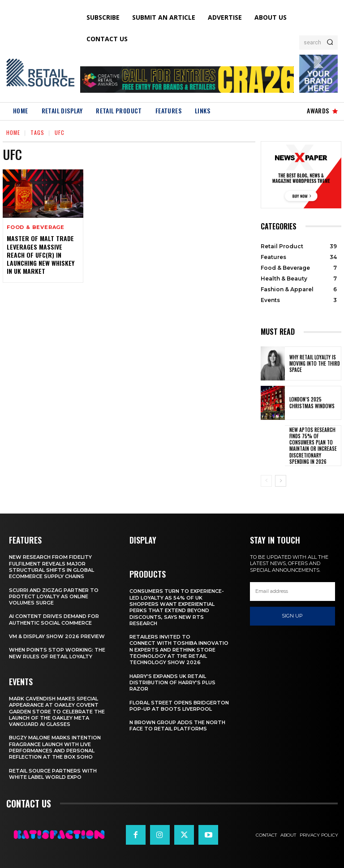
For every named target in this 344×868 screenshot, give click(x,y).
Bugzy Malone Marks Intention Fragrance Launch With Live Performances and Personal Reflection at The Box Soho (55, 747)
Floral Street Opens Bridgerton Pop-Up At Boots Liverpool (179, 706)
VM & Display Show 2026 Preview (57, 636)
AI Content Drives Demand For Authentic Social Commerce (54, 619)
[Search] (330, 43)
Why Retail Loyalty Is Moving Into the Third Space (315, 364)
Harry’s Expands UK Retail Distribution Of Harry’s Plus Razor (172, 683)
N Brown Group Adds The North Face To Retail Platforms (177, 725)
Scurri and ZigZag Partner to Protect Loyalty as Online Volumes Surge (54, 597)
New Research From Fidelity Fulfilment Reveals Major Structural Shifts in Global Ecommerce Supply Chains (52, 567)
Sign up (292, 616)
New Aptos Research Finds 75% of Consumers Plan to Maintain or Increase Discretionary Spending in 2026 (313, 446)
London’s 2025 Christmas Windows (312, 402)
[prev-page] (266, 481)
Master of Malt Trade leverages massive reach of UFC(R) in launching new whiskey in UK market (41, 255)
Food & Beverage (36, 227)
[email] (292, 592)
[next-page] (281, 481)
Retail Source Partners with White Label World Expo (53, 774)
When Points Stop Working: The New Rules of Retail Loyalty (57, 653)
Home (13, 132)
